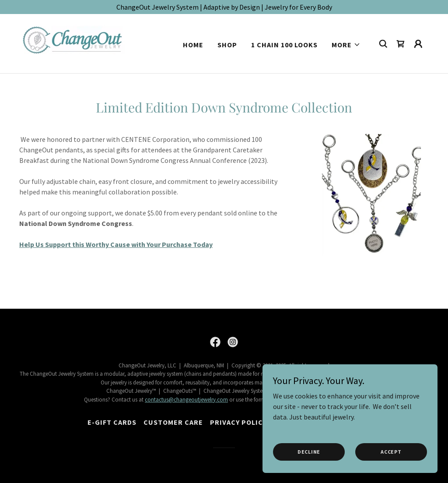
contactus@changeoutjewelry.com (186, 400)
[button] (346, 45)
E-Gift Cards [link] (112, 422)
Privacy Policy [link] (238, 422)
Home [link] (193, 45)
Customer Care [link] (173, 422)
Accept (391, 452)
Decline (309, 452)
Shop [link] (227, 45)
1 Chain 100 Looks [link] (284, 45)
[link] (76, 42)
